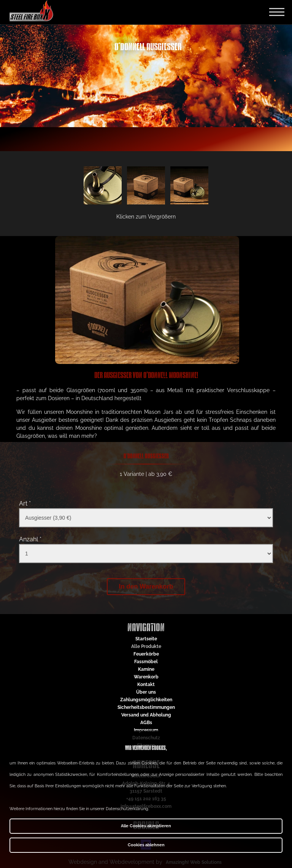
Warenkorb (146, 677)
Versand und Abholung (146, 715)
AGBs (146, 723)
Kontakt (146, 685)
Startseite (146, 639)
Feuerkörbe (146, 654)
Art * (25, 503)
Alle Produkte (146, 646)
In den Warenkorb (146, 586)
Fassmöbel (146, 662)
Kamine (146, 669)
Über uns (146, 692)
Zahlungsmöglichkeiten (146, 700)
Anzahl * (30, 539)
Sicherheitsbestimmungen (146, 707)
